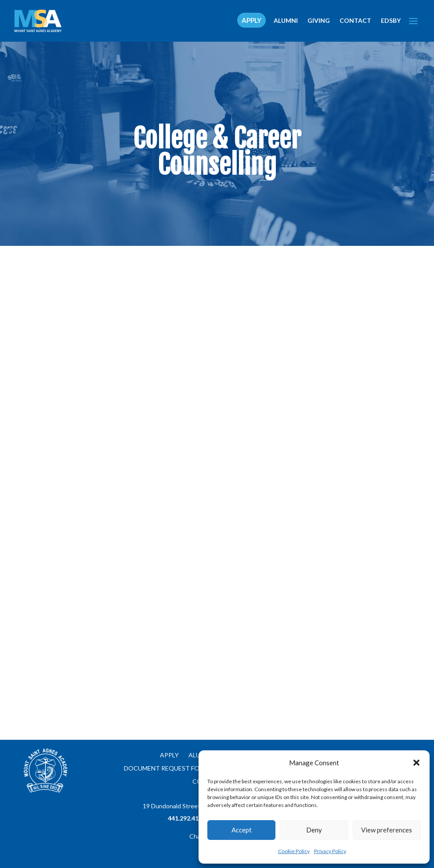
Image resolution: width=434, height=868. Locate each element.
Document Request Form (166, 769)
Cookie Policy (294, 851)
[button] (416, 763)
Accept (242, 830)
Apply (169, 755)
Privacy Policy (330, 851)
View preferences (387, 830)
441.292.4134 (187, 818)
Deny (314, 830)
